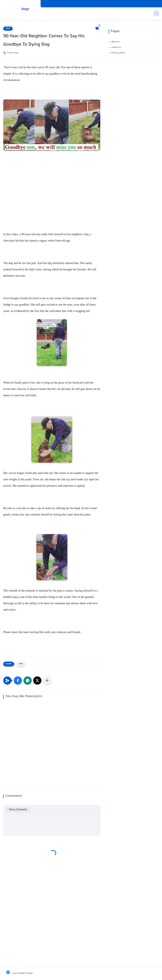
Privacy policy (118, 53)
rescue (56, 13)
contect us (116, 47)
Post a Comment (18, 810)
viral (77, 13)
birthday (67, 13)
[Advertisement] (52, 196)
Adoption (98, 13)
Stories (86, 13)
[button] (18, 680)
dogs (25, 9)
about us (115, 42)
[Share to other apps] (47, 680)
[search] (156, 13)
